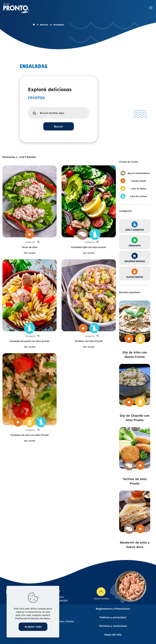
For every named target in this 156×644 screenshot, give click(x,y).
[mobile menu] (151, 8)
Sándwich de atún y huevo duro (135, 545)
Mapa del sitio (113, 635)
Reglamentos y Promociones (113, 609)
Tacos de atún (30, 247)
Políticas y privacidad (113, 617)
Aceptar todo (33, 627)
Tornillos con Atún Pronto (89, 341)
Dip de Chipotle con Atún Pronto (135, 418)
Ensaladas (135, 246)
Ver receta (30, 253)
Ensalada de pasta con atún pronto (30, 341)
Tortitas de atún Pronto (135, 481)
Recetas (44, 25)
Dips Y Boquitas (135, 230)
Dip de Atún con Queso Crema (135, 355)
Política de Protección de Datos (33, 618)
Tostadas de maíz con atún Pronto (30, 435)
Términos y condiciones (113, 626)
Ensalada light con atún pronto (89, 247)
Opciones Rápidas (135, 261)
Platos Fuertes (135, 277)
